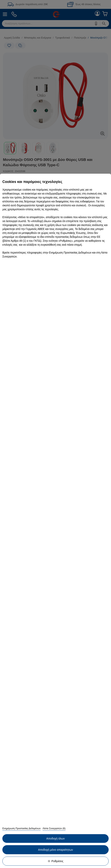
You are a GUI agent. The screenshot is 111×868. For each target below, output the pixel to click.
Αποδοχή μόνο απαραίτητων (56, 850)
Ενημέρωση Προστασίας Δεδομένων (21, 828)
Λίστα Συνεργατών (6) (54, 828)
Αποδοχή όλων (55, 838)
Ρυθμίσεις (55, 861)
